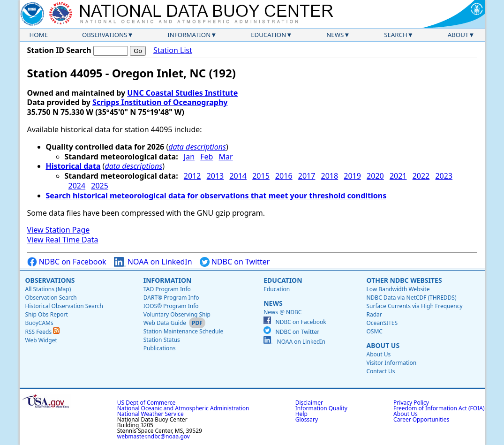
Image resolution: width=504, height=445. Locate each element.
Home (39, 35)
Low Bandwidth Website (398, 289)
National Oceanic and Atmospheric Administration (183, 408)
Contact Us (380, 371)
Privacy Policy (411, 403)
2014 (238, 176)
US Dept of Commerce (147, 403)
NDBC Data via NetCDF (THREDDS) (411, 298)
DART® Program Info (171, 298)
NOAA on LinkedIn (153, 262)
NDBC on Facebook (67, 262)
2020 (375, 176)
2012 (192, 176)
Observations (105, 35)
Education (268, 35)
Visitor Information (391, 363)
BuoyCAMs (39, 323)
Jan (189, 157)
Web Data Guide (165, 323)
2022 (421, 176)
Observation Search (51, 298)
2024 (77, 186)
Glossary (307, 419)
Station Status (162, 340)
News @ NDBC (282, 312)
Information (189, 35)
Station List (173, 50)
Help (301, 414)
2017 (307, 176)
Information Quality (321, 408)
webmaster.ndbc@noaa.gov (154, 436)
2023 (444, 176)
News (335, 35)
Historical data (73, 166)
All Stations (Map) (48, 289)
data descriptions (197, 147)
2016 (284, 176)
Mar (226, 157)
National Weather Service (150, 414)
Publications (160, 348)
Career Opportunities (421, 419)
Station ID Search (59, 50)
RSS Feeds (43, 332)
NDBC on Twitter (235, 262)
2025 (100, 186)
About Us (383, 345)
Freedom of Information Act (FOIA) (439, 408)
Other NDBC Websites (404, 280)
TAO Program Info (167, 289)
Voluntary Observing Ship (177, 314)
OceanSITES (382, 323)
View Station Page (59, 230)
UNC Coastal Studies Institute (182, 93)
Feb (207, 157)
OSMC (374, 331)
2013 (215, 176)
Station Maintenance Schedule (184, 331)
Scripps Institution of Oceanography (160, 102)
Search (396, 35)
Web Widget (41, 340)
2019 (352, 176)
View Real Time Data (63, 240)
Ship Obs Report (47, 314)
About (458, 35)
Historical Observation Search (64, 306)
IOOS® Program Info (171, 306)
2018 (330, 176)
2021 (398, 176)
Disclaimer (309, 403)
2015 (261, 176)
